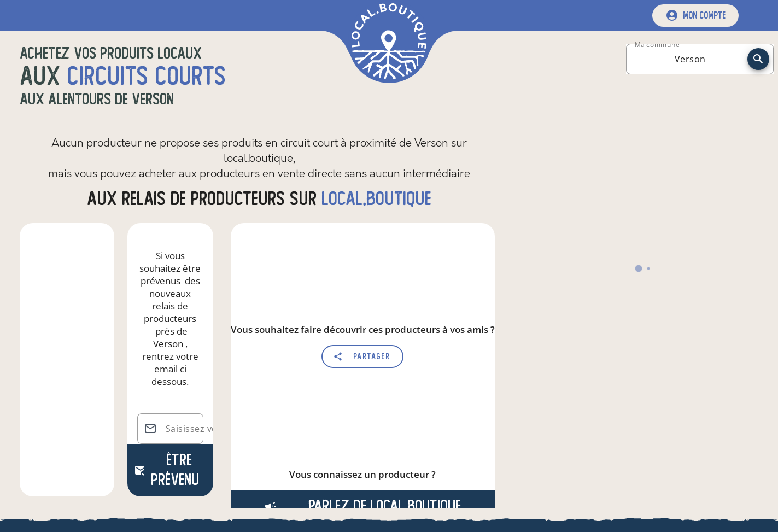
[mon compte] (695, 16)
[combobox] (690, 59)
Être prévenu (166, 470)
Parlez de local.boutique (362, 506)
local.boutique (376, 199)
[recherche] (758, 59)
